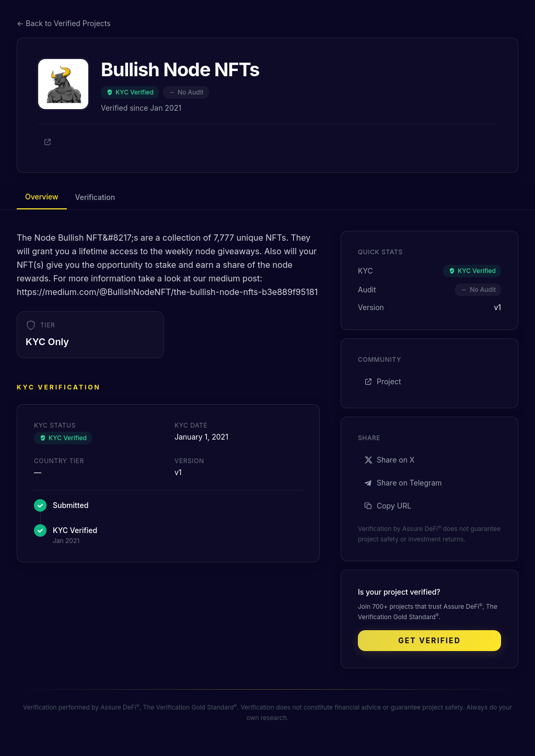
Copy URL (388, 506)
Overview (42, 197)
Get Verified (429, 640)
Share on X (389, 460)
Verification (95, 197)
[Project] (48, 142)
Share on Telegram (403, 483)
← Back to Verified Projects (64, 23)
